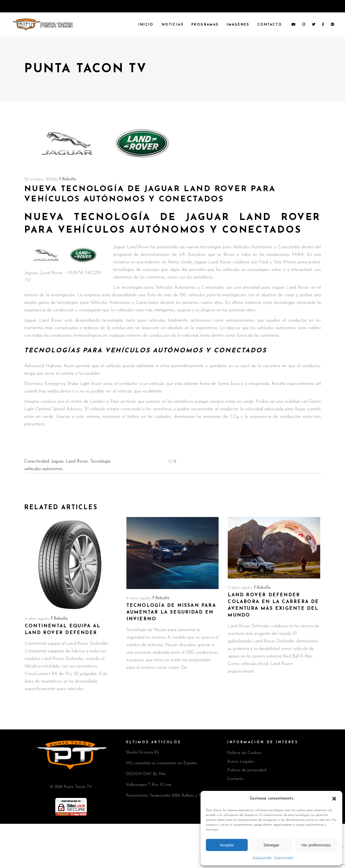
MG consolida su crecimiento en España (161, 763)
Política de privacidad (247, 770)
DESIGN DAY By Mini (146, 774)
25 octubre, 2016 (39, 179)
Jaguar (57, 461)
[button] (334, 799)
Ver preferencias (316, 845)
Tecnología (100, 461)
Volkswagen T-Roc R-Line (149, 785)
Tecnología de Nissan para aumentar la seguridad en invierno (171, 612)
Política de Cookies (244, 753)
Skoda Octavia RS (142, 752)
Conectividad (37, 461)
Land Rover (77, 461)
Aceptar (227, 845)
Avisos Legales (262, 857)
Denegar (271, 845)
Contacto (235, 779)
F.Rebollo (68, 179)
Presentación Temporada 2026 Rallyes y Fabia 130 (171, 796)
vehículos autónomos (44, 469)
